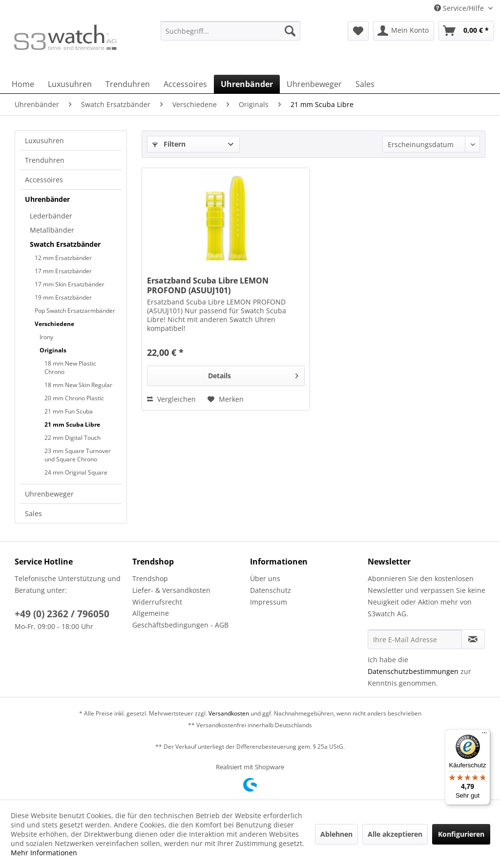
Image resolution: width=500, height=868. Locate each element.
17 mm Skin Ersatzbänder (70, 284)
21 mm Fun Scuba (69, 411)
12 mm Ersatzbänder (63, 258)
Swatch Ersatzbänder (65, 244)
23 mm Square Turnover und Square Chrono (78, 455)
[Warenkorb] (466, 31)
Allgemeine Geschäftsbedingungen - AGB (180, 619)
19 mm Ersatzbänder (63, 297)
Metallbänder (52, 230)
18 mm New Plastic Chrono (70, 368)
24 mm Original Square (76, 472)
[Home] (23, 84)
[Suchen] (290, 31)
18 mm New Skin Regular (78, 385)
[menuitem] (231, 35)
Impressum (269, 602)
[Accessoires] (185, 84)
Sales (33, 513)
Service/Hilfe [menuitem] (460, 8)
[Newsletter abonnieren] (473, 639)
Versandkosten (229, 713)
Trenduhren (45, 160)
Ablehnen (336, 834)
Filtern (169, 144)
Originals (53, 350)
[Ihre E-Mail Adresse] (415, 639)
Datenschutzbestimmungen (413, 671)
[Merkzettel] (358, 31)
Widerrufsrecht (157, 602)
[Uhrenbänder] (247, 84)
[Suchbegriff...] (231, 31)
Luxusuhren (44, 141)
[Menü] (484, 735)
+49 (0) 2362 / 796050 (62, 614)
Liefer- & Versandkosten (171, 590)
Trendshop (150, 578)
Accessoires (44, 180)
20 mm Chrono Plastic (74, 398)
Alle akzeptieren (395, 834)
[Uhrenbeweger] (314, 84)
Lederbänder (51, 216)
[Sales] (365, 84)
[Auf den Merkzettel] (226, 399)
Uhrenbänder (47, 199)
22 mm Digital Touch (73, 438)
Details (253, 374)
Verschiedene (54, 324)
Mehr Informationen (44, 853)
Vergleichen (171, 399)
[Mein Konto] (404, 31)
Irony (46, 337)
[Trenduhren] (128, 84)
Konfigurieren (461, 834)
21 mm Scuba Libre (72, 424)
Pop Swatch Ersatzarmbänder (75, 311)
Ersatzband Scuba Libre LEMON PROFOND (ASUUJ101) (208, 285)
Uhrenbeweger (49, 494)
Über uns (265, 578)
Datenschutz (271, 590)
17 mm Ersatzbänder (63, 271)
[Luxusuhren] (70, 84)
